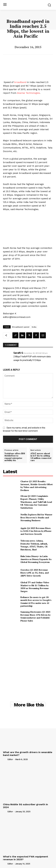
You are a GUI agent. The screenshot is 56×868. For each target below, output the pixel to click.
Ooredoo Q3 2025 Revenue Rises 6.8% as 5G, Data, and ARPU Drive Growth (35, 573)
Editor (10, 759)
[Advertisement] (28, 655)
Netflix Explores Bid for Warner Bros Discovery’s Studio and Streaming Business (36, 517)
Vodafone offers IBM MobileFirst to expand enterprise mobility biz (15, 457)
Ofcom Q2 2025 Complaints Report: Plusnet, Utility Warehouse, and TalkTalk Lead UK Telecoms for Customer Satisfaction (36, 502)
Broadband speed (21, 327)
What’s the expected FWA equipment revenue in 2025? (26, 858)
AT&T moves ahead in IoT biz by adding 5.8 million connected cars (41, 457)
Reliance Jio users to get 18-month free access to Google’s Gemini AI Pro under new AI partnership (36, 602)
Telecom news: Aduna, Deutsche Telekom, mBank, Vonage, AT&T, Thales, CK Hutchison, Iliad (34, 545)
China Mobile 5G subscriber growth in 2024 (25, 806)
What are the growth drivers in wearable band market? (28, 754)
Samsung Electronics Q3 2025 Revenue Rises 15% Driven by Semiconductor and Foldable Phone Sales (35, 616)
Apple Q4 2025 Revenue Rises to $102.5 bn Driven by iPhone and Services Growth (36, 531)
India (34, 327)
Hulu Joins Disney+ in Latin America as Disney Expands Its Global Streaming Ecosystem (36, 559)
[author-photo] (5, 759)
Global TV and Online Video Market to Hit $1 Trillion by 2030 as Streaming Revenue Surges (35, 587)
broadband (20, 82)
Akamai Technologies (28, 93)
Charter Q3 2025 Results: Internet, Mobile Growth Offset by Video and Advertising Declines (37, 486)
